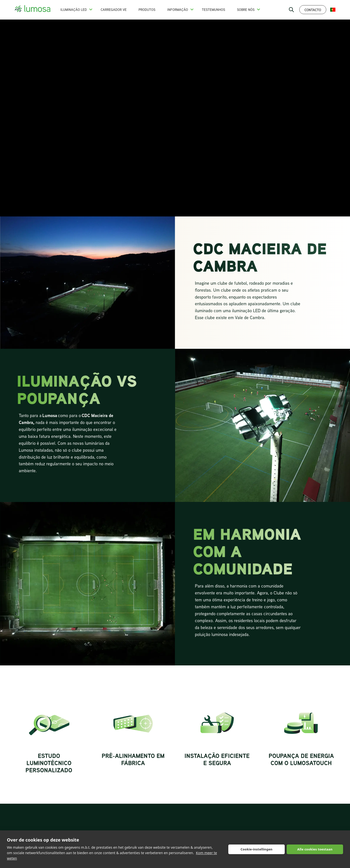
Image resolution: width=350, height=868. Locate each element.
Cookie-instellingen (256, 849)
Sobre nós (246, 10)
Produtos (147, 10)
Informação (178, 10)
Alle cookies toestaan (315, 849)
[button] (91, 9)
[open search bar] (291, 10)
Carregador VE (114, 10)
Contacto (313, 10)
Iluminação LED (74, 10)
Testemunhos (213, 10)
